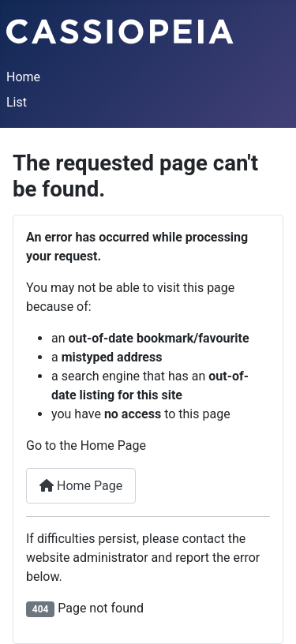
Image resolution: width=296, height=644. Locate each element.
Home (23, 77)
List (17, 102)
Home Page (81, 486)
